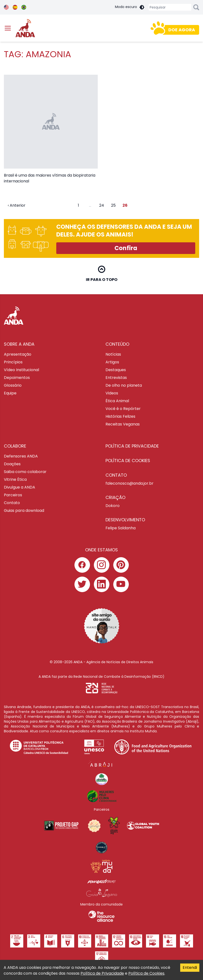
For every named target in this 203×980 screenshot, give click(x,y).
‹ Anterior (17, 205)
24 (102, 205)
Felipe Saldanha (121, 528)
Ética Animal (117, 401)
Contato (12, 503)
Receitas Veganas (123, 424)
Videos (112, 393)
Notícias (113, 354)
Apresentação (18, 354)
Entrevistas (116, 378)
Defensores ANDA (21, 456)
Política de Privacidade (102, 973)
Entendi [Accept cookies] (190, 968)
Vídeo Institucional (21, 370)
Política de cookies (128, 461)
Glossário (13, 385)
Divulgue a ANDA (20, 487)
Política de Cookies (146, 973)
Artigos (112, 362)
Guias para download (24, 510)
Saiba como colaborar (25, 472)
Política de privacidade (132, 446)
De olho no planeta (124, 385)
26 (125, 205)
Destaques (116, 370)
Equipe (10, 393)
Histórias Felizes (120, 416)
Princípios (13, 362)
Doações (12, 464)
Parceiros (13, 495)
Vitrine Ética (15, 479)
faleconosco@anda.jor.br (130, 483)
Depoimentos (17, 378)
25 (113, 205)
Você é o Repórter (123, 409)
